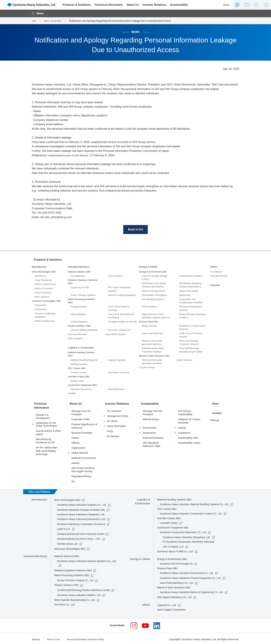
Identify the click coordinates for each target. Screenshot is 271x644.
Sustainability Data (188, 436)
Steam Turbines (184, 360)
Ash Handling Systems (153, 299)
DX (73, 480)
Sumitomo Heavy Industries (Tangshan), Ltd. (186, 536)
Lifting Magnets (78, 314)
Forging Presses (79, 307)
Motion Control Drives (45, 284)
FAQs (110, 430)
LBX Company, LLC (173, 545)
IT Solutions (216, 272)
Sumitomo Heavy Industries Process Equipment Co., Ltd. (190, 577)
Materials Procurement (84, 456)
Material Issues (151, 418)
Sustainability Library (189, 441)
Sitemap (215, 418)
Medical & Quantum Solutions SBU (73, 569)
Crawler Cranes (78, 372)
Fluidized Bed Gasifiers (191, 276)
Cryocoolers (41, 305)
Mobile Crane (77, 381)
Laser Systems (115, 276)
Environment (150, 426)
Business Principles (82, 431)
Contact (247, 5)
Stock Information (117, 425)
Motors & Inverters (44, 288)
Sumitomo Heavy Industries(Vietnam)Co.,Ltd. (81, 518)
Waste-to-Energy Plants (154, 291)
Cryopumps (40, 309)
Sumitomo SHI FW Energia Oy (176, 562)
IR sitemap (113, 435)
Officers (76, 441)
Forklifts (72, 393)
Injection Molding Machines (84, 330)
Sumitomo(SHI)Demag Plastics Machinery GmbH (83, 589)
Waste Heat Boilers (189, 291)
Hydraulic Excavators (81, 389)
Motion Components (45, 321)
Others (214, 267)
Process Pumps (147, 367)
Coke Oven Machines (152, 333)
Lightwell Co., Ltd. (167, 604)
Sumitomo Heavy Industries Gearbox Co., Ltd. (82, 503)
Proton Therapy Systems (83, 295)
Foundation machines (119, 372)
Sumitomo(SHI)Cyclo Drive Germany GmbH (81, 532)
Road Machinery (116, 389)
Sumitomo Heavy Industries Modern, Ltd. (79, 594)
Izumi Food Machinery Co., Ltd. (177, 581)
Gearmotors (41, 276)
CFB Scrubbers (149, 307)
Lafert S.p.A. (64, 528)
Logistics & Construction (81, 348)
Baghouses (185, 295)
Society (182, 426)
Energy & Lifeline (148, 267)
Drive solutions (42, 297)
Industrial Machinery (79, 267)
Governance (149, 431)
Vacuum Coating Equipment (122, 295)
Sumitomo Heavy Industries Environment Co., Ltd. (187, 572)
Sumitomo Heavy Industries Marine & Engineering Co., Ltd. (192, 591)
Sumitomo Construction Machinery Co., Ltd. (183, 531)
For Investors (114, 410)
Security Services (219, 276)
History (75, 436)
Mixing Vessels (149, 326)
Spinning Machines (77, 334)
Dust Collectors (75, 338)
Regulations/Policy (81, 475)
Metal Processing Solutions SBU (72, 574)
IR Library (112, 420)
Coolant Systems (79, 322)
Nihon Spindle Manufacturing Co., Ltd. (75, 599)
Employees (184, 431)
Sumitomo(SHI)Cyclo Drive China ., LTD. (79, 537)
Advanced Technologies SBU (70, 547)
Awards (75, 462)
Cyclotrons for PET (80, 287)
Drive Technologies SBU (67, 499)
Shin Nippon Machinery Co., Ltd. (175, 596)
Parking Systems (79, 364)
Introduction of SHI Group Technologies (46, 421)
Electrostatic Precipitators (154, 295)
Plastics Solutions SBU (67, 584)
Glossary (215, 285)
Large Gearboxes (43, 280)
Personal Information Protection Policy (89, 637)
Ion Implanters (78, 276)
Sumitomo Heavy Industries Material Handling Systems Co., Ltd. (194, 503)
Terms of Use (55, 637)
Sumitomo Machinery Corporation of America (81, 523)
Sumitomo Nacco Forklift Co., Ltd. (175, 550)
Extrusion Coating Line (119, 330)
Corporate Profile (81, 418)
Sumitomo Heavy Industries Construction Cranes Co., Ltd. (191, 512)
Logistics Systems (117, 360)
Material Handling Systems (84, 360)
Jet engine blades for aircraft (122, 322)
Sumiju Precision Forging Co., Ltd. (75, 579)
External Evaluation (153, 436)
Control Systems (43, 292)
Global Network (80, 451)
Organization (78, 446)
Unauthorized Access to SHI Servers (70, 155)
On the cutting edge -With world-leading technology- (47, 448)
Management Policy (118, 415)
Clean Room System (116, 334)
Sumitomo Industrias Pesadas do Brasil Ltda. (81, 508)
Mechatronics (39, 267)
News (226, 5)
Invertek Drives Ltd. (67, 542)
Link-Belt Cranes (169, 522)
